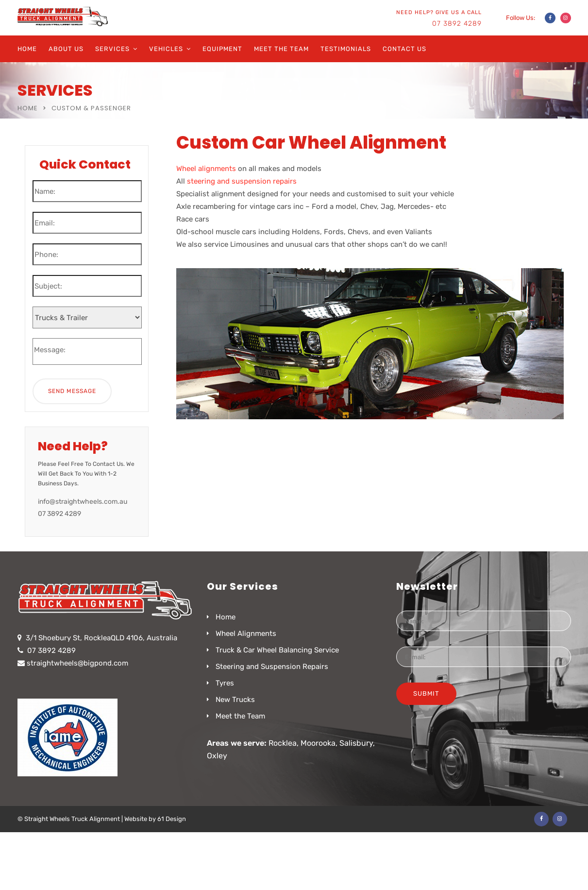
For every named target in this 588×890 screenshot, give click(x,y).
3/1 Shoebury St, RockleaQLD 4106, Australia (101, 638)
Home (27, 49)
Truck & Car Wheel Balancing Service (277, 650)
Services (112, 49)
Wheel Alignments (246, 633)
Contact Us (404, 49)
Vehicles (166, 49)
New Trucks (235, 700)
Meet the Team (281, 49)
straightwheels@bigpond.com (77, 663)
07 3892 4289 (457, 24)
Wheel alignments (206, 169)
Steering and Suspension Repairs (272, 667)
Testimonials (346, 49)
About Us (66, 49)
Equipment (222, 49)
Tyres (225, 683)
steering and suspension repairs (242, 181)
